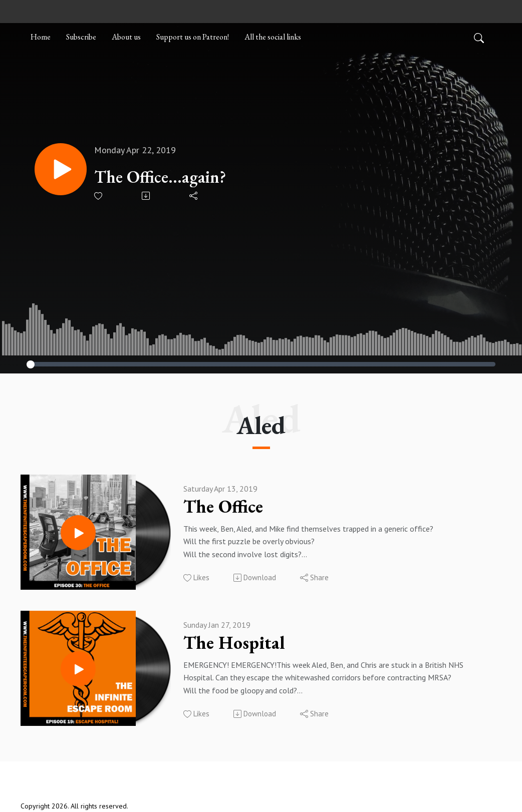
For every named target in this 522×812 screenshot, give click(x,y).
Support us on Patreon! (193, 37)
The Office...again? (160, 177)
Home (41, 37)
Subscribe (81, 37)
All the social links (273, 37)
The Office (223, 507)
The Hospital (234, 643)
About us (126, 37)
